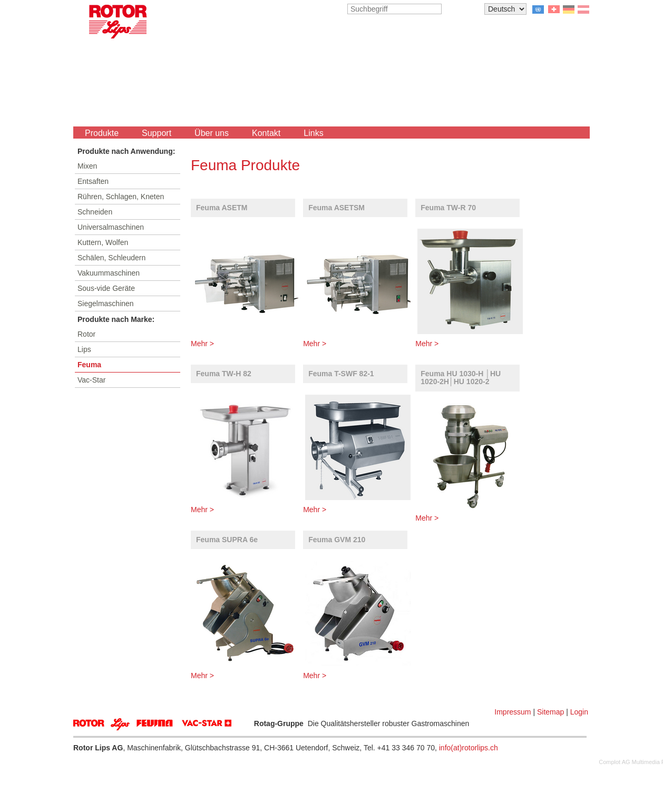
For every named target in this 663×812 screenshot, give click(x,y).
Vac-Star (91, 380)
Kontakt (266, 133)
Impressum (513, 712)
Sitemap (550, 712)
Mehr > (202, 344)
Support (157, 133)
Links (313, 133)
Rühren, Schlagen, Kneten (121, 197)
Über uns (212, 133)
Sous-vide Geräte (106, 288)
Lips (84, 349)
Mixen (87, 166)
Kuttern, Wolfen (103, 242)
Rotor (86, 334)
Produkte (102, 133)
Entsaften (93, 181)
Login (579, 712)
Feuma (89, 365)
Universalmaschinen (111, 227)
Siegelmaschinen (106, 304)
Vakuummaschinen (109, 273)
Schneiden (95, 212)
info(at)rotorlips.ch (469, 748)
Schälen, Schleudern (111, 258)
